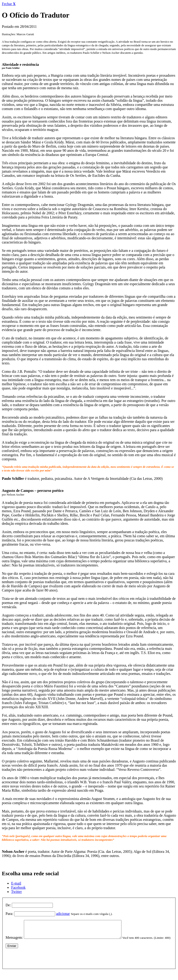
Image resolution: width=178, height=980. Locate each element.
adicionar (63, 914)
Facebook (18, 887)
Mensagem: (14, 941)
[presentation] (41, 964)
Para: (9, 914)
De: (8, 905)
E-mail (16, 883)
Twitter (16, 892)
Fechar (9, 4)
